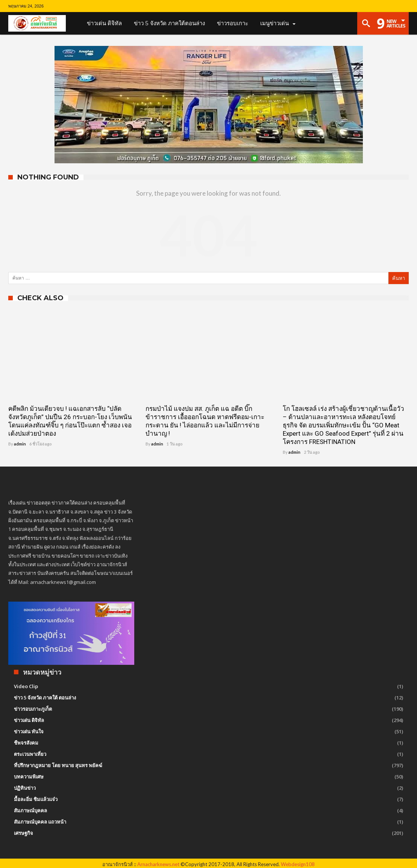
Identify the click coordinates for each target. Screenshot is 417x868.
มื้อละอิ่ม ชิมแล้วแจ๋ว (36, 799)
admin (20, 444)
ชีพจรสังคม (26, 743)
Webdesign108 (298, 864)
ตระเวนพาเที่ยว (30, 754)
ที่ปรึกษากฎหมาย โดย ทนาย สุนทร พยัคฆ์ (58, 765)
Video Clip (26, 686)
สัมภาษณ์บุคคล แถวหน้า (40, 822)
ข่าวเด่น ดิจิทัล (29, 720)
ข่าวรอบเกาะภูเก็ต (33, 709)
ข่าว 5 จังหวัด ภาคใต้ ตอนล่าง (45, 698)
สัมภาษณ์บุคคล (30, 810)
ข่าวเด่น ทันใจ (29, 731)
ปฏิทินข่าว (25, 788)
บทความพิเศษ (29, 777)
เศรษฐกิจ (24, 833)
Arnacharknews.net (158, 864)
